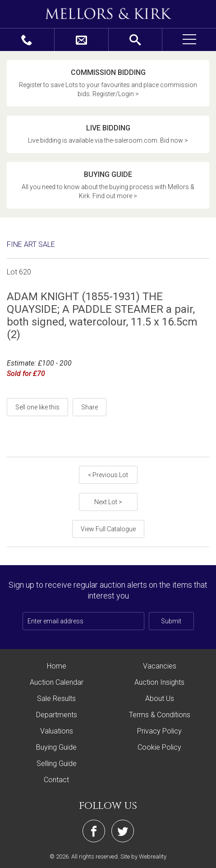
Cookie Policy (159, 747)
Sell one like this (37, 407)
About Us (160, 699)
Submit (171, 621)
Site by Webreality (143, 856)
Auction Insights (159, 682)
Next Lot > (108, 502)
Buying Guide (56, 747)
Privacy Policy (159, 731)
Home (57, 666)
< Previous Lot (108, 475)
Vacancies (160, 666)
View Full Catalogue (108, 529)
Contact (56, 780)
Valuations (57, 731)
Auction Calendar (57, 682)
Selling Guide (57, 764)
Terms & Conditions (160, 715)
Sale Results (56, 699)
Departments (57, 715)
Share (90, 407)
